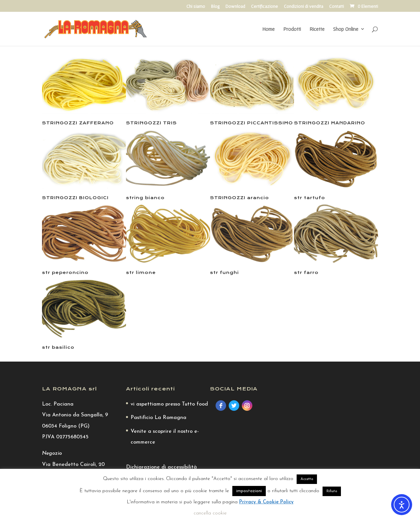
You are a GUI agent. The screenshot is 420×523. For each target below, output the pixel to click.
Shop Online (346, 29)
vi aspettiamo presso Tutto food (169, 404)
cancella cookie (210, 513)
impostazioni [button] (249, 491)
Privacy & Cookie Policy (266, 502)
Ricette (317, 29)
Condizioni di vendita (304, 6)
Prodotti (292, 29)
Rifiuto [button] (332, 491)
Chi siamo (196, 6)
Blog (215, 6)
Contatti (336, 6)
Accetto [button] (307, 479)
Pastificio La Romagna (158, 418)
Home (268, 29)
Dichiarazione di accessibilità (161, 467)
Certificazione (264, 6)
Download (235, 6)
